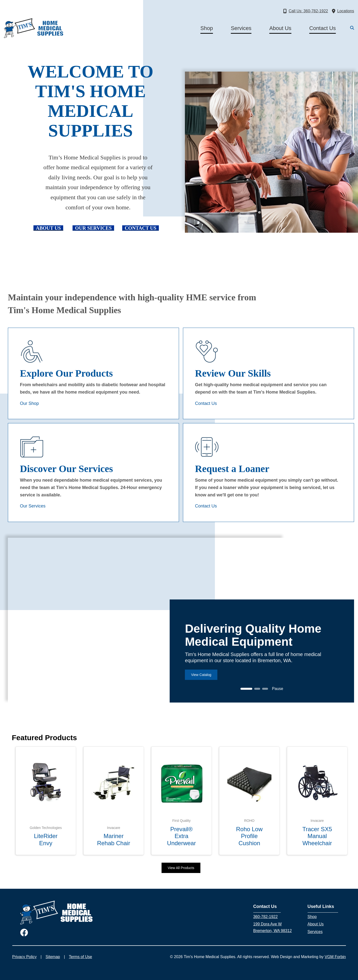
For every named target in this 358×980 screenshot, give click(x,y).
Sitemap (53, 957)
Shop (207, 28)
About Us (280, 28)
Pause (277, 689)
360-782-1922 (266, 917)
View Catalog (201, 675)
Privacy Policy (25, 957)
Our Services (33, 506)
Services (241, 28)
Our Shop (29, 403)
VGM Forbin (335, 957)
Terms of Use (80, 957)
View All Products (181, 868)
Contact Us (323, 28)
